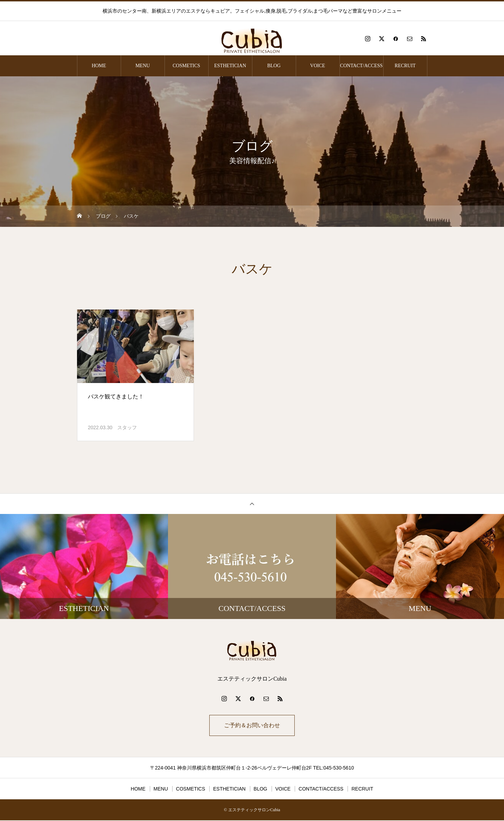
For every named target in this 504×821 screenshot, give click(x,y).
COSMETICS (186, 66)
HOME (99, 66)
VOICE (318, 66)
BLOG (274, 66)
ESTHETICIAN (230, 66)
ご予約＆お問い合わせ (252, 726)
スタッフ (127, 427)
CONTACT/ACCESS (362, 66)
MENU (143, 66)
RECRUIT (405, 66)
